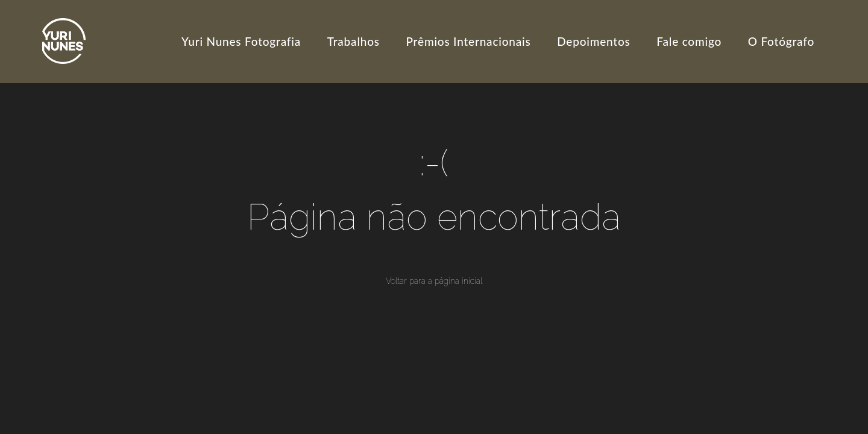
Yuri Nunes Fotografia (241, 41)
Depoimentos (593, 41)
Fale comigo (689, 41)
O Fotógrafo (781, 41)
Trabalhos (354, 41)
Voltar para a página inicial (434, 281)
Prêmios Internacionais (469, 41)
